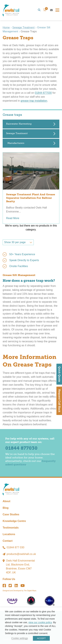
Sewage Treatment (23, 27)
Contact (8, 541)
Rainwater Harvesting (19, 124)
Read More (13, 218)
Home (6, 27)
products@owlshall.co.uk (21, 554)
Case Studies (11, 514)
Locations (9, 534)
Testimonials (11, 528)
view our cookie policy (40, 622)
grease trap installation (34, 101)
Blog (6, 508)
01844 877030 (43, 93)
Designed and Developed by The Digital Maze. (20, 591)
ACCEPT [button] (41, 638)
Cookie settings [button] (20, 638)
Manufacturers (16, 143)
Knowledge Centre (14, 521)
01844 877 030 (15, 547)
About (6, 501)
